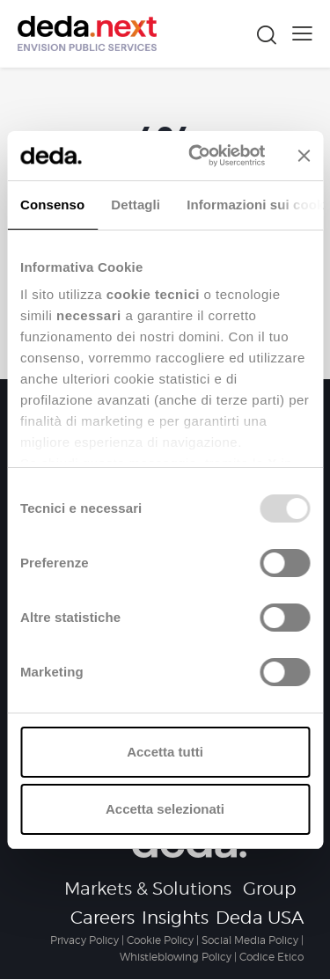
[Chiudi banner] (304, 156)
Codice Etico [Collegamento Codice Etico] (271, 957)
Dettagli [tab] (136, 205)
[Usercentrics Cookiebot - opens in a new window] (197, 156)
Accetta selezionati (165, 809)
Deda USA (260, 918)
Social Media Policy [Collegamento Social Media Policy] (250, 940)
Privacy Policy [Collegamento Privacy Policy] (84, 940)
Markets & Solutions (148, 889)
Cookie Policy (160, 940)
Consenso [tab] (52, 205)
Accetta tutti (165, 752)
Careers (103, 918)
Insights (175, 918)
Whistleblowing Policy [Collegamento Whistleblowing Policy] (176, 957)
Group (270, 889)
